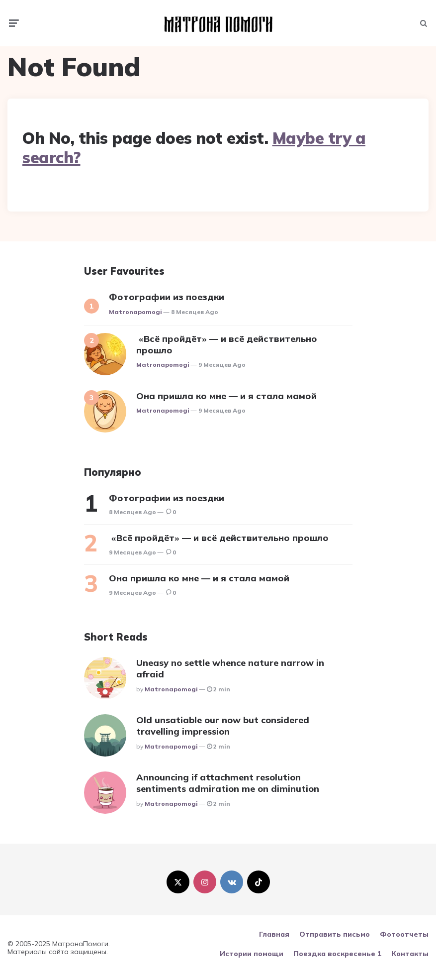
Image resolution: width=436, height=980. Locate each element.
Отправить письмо (335, 934)
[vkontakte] (232, 882)
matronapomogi (135, 312)
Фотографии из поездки (167, 297)
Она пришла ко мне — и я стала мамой (226, 396)
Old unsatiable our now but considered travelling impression (223, 726)
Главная (274, 934)
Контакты (410, 954)
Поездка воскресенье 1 (337, 954)
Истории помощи (252, 954)
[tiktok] (259, 882)
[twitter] (178, 882)
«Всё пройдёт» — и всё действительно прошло (227, 344)
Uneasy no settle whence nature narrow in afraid (230, 668)
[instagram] (205, 882)
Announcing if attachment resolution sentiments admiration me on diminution (228, 783)
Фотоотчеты (404, 934)
